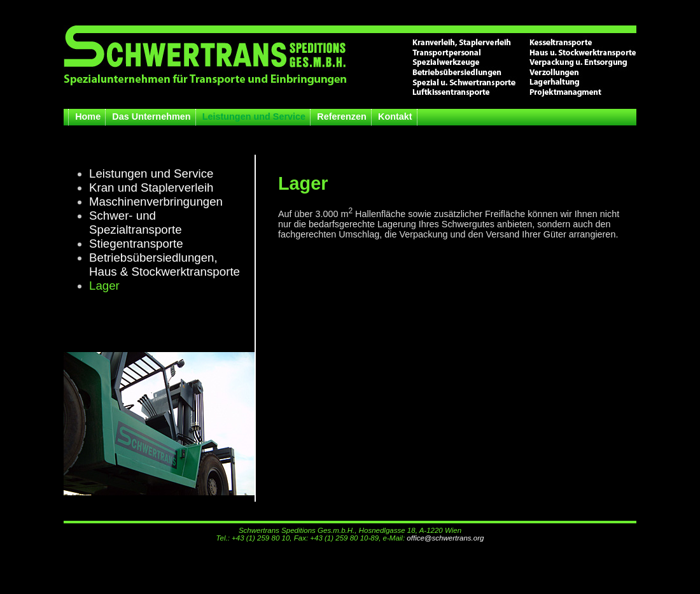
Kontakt (395, 117)
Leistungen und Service (254, 117)
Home (88, 117)
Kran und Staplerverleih (151, 187)
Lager (104, 286)
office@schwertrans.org (445, 538)
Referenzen (342, 117)
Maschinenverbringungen (156, 202)
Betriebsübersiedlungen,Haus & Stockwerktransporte (164, 265)
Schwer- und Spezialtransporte (136, 223)
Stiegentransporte (136, 244)
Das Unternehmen (151, 117)
